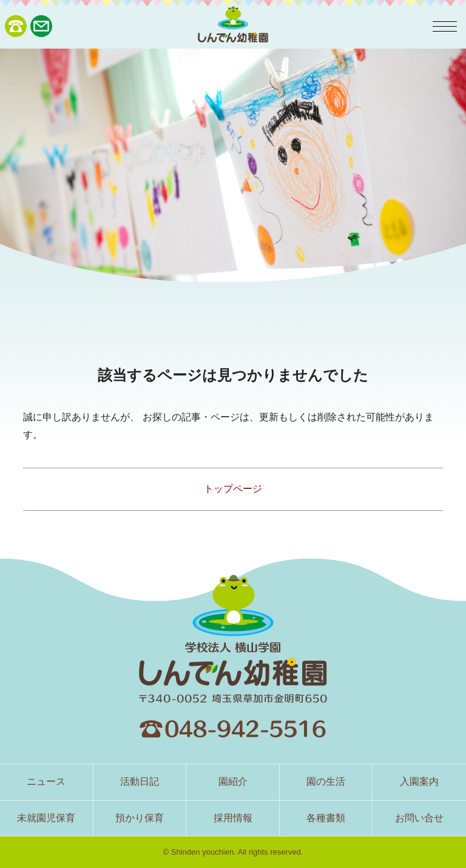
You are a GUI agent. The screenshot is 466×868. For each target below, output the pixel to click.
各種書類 (326, 818)
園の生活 (326, 781)
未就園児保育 (46, 818)
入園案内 (419, 781)
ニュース (46, 781)
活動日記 (140, 781)
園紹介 (233, 781)
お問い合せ (419, 818)
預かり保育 (140, 818)
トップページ (233, 489)
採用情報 (233, 818)
